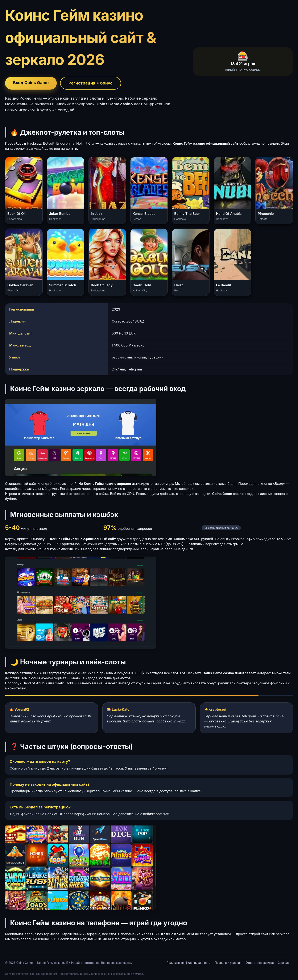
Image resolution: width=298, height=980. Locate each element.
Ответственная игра (260, 963)
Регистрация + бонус (91, 83)
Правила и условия (228, 963)
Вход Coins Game (31, 83)
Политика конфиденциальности (189, 963)
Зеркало (284, 963)
